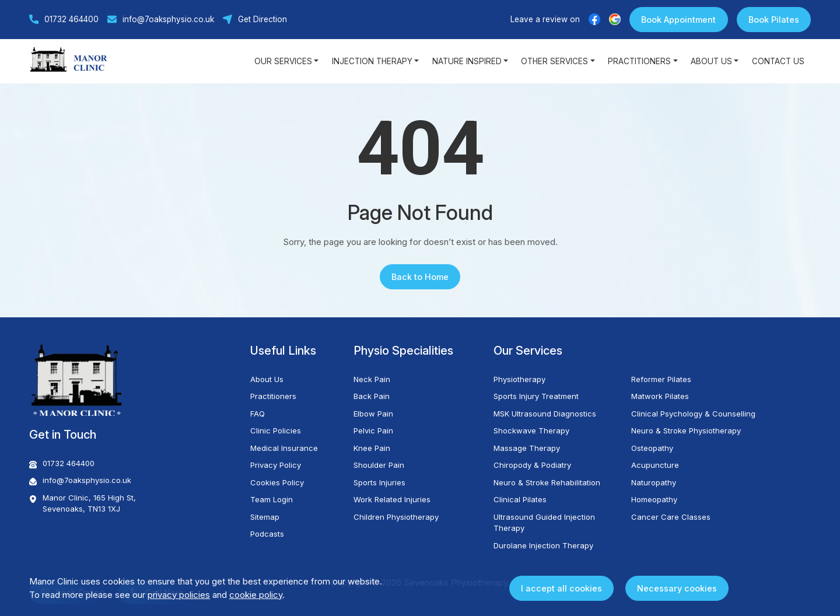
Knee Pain (372, 448)
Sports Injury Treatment (536, 396)
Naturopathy (654, 482)
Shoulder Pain (379, 465)
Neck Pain (372, 379)
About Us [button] (711, 61)
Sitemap (265, 517)
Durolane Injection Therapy (543, 545)
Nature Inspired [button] (467, 61)
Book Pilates (774, 20)
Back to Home (420, 277)
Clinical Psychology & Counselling (693, 414)
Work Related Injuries (392, 499)
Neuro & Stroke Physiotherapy (686, 430)
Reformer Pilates (661, 379)
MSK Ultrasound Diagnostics (545, 414)
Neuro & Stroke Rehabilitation (547, 482)
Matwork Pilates (660, 396)
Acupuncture (655, 465)
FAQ (258, 414)
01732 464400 (64, 19)
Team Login (272, 499)
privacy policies (179, 595)
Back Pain (372, 396)
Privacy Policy (276, 465)
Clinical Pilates (520, 499)
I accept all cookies (561, 588)
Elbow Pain (373, 414)
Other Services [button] (554, 61)
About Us (267, 379)
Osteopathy (652, 448)
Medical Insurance (284, 448)
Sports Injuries (379, 482)
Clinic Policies (276, 430)
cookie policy (256, 595)
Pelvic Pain (373, 430)
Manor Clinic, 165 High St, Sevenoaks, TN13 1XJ (83, 503)
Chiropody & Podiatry (532, 465)
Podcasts (267, 534)
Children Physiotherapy (396, 517)
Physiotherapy (519, 379)
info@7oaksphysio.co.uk (161, 19)
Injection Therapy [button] (372, 61)
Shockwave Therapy (531, 430)
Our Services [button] (283, 61)
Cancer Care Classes (671, 517)
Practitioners (273, 396)
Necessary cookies (677, 588)
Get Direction (255, 19)
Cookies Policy (277, 482)
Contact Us (778, 61)
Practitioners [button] (639, 61)
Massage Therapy (527, 448)
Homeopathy (654, 499)
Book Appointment (678, 20)
